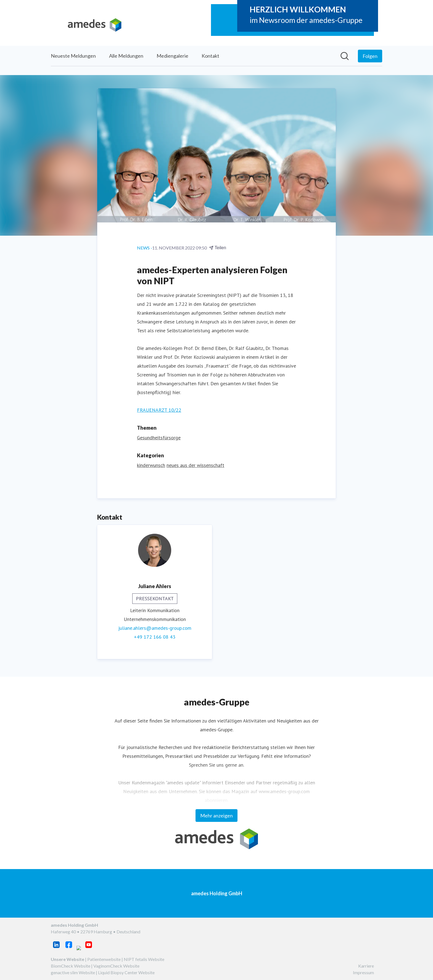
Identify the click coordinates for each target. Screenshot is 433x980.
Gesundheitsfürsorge (159, 438)
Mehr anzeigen (216, 816)
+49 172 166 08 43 (155, 637)
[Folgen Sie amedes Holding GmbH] (370, 56)
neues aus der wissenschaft (195, 465)
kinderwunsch (151, 465)
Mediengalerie (172, 56)
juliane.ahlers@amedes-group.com (155, 628)
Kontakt (210, 56)
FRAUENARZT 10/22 (159, 410)
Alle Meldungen (126, 56)
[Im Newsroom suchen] (345, 56)
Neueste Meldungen (73, 56)
